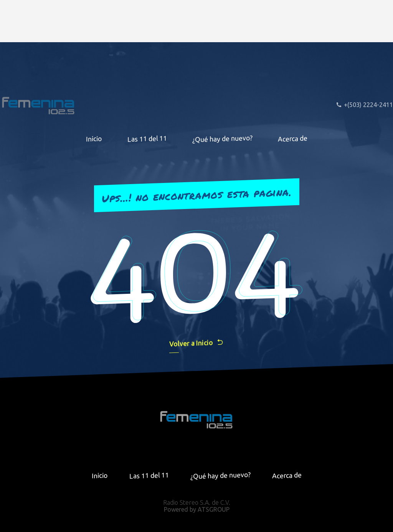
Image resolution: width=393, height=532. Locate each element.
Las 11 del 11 (147, 139)
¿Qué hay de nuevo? (222, 138)
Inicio (94, 138)
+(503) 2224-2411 (364, 105)
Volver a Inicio (196, 343)
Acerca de (293, 138)
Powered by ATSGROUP (197, 509)
